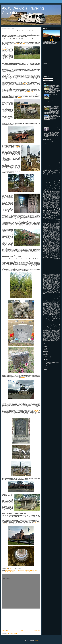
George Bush (45, 212)
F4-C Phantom (50, 194)
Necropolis (49, 266)
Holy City (54, 223)
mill (45, 254)
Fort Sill (44, 200)
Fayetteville (50, 195)
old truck (27, 572)
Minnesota (57, 254)
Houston (49, 225)
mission (44, 255)
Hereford (49, 220)
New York (44, 268)
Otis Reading (48, 276)
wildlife (44, 337)
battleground (45, 154)
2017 (45, 369)
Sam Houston (50, 297)
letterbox (53, 239)
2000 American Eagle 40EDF (51, 141)
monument (55, 259)
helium (45, 220)
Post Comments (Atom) (12, 633)
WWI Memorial (53, 339)
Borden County (52, 161)
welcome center (53, 335)
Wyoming (50, 340)
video (58, 329)
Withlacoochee (46, 338)
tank (45, 319)
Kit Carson (55, 234)
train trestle (45, 325)
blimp (44, 158)
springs (44, 311)
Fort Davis (52, 198)
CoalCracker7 (56, 177)
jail (13, 572)
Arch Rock (52, 149)
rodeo (52, 294)
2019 (45, 355)
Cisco (50, 175)
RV (43, 296)
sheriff (51, 306)
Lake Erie (52, 237)
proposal (54, 286)
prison (50, 286)
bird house (53, 157)
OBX (49, 270)
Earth (45, 191)
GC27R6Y (36, 410)
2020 (45, 353)
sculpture (45, 303)
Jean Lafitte (55, 230)
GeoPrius (57, 210)
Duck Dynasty (50, 190)
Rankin (57, 289)
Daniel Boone (47, 186)
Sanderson (57, 299)
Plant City (51, 282)
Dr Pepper (48, 189)
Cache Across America (55, 167)
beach (54, 154)
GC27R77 (38, 411)
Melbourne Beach (57, 249)
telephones (56, 320)
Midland (49, 253)
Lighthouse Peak (48, 241)
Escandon (50, 193)
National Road (53, 265)
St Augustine (51, 312)
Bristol (48, 164)
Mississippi (56, 257)
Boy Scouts (52, 162)
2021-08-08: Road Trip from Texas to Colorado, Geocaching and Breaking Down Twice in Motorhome (54, 129)
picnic (55, 280)
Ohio (57, 272)
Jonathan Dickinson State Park (54, 232)
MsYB (44, 262)
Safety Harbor (53, 296)
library (53, 240)
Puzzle (58, 286)
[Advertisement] (21, 619)
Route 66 (54, 295)
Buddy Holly (57, 164)
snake (55, 308)
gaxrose (57, 206)
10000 (44, 141)
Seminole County (52, 304)
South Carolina (53, 308)
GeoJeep (51, 210)
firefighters (54, 196)
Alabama (46, 144)
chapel (52, 172)
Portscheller (54, 283)
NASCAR (48, 264)
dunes (59, 190)
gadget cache (45, 204)
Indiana (46, 227)
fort (48, 198)
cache (48, 167)
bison (58, 157)
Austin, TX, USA (9, 573)
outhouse (57, 276)
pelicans (57, 279)
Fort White (51, 201)
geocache (57, 208)
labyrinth (55, 236)
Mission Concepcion (52, 255)
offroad (53, 272)
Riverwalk (57, 292)
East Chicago (58, 191)
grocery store (34, 570)
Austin (6, 570)
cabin (58, 166)
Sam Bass (45, 297)
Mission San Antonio (50, 256)
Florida (48, 197)
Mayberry (57, 249)
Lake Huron (46, 238)
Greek (44, 216)
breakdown (45, 163)
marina (49, 247)
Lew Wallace (58, 239)
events (44, 194)
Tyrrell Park (54, 327)
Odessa (49, 272)
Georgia (50, 212)
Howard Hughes (55, 225)
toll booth (48, 323)
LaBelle (51, 236)
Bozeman (57, 162)
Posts (45, 78)
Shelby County (45, 305)
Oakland (58, 269)
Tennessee (45, 321)
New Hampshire (54, 266)
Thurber (51, 322)
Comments (46, 80)
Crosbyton (50, 183)
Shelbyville (51, 305)
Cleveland (50, 177)
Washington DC (45, 333)
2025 (45, 345)
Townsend (45, 324)
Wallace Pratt (57, 332)
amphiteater (45, 147)
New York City (50, 268)
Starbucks (56, 314)
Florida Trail (54, 197)
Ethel (58, 193)
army (44, 150)
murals (57, 262)
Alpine (53, 145)
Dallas (49, 185)
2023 (45, 348)
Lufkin (49, 245)
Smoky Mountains (50, 308)
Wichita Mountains (55, 336)
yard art (48, 341)
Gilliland (44, 215)
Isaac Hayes (46, 228)
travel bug (54, 325)
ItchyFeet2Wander (56, 228)
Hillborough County (46, 221)
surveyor (45, 318)
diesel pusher (45, 188)
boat (53, 159)
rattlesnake (45, 290)
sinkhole (50, 307)
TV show (58, 326)
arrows (47, 150)
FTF (49, 203)
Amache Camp (57, 145)
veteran (53, 329)
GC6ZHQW (19, 98)
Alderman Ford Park (57, 144)
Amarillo (46, 146)
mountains (48, 261)
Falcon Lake (56, 194)
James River (46, 230)
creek (44, 183)
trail (52, 324)
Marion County (57, 247)
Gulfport (49, 218)
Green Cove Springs (55, 216)
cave (58, 169)
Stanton (52, 314)
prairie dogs (45, 285)
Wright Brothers (56, 338)
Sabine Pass (47, 296)
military (58, 253)
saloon (57, 296)
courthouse (45, 181)
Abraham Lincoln (56, 142)
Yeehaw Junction (55, 341)
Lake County (47, 237)
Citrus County (54, 175)
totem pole (53, 323)
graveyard (56, 215)
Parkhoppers (47, 279)
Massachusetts (52, 249)
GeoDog (45, 210)
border (57, 161)
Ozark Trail (54, 277)
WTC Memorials (46, 339)
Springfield (57, 311)
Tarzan (48, 319)
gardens (44, 205)
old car (54, 273)
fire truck (49, 196)
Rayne (49, 290)
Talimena (53, 318)
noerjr (59, 268)
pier (58, 280)
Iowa (59, 227)
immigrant (53, 226)
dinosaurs (50, 188)
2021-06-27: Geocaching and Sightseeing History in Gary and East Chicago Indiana (54, 108)
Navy (58, 265)
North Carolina (52, 269)
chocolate (45, 174)
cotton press (50, 180)
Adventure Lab (45, 143)
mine (48, 254)
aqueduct (47, 149)
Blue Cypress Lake (50, 158)
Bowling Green (45, 162)
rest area (57, 290)
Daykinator (45, 187)
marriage (45, 247)
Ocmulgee (45, 272)
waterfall (47, 334)
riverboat (52, 292)
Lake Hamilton (57, 237)
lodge (54, 243)
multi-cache (52, 262)
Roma (55, 294)
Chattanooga (58, 172)
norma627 (46, 269)
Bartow (58, 152)
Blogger (36, 640)
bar (58, 151)
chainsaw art (56, 171)
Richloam (53, 291)
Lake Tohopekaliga (52, 238)
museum (45, 263)
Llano (45, 243)
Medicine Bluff (45, 249)
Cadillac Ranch (46, 168)
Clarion (48, 176)
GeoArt (52, 208)
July (46, 366)
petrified (51, 280)
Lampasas (46, 239)
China (50, 173)
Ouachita (53, 276)
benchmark (54, 155)
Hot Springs (57, 224)
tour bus (57, 323)
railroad (50, 288)
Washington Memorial (53, 333)
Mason (58, 247)
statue (49, 315)
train (56, 324)
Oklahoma (48, 273)
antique (48, 148)
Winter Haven (58, 337)
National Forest (55, 264)
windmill (48, 337)
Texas (31, 572)
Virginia (53, 330)
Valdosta (53, 328)
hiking (56, 220)
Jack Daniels (49, 229)
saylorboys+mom (46, 301)
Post (58, 283)
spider (52, 311)
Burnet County (46, 165)
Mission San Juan (49, 257)
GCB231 (7, 524)
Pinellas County (52, 281)
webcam (52, 334)
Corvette (44, 180)
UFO (58, 327)
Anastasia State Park (53, 147)
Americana (57, 146)
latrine (50, 239)
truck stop (51, 326)
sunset (57, 317)
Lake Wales (58, 238)
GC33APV (23, 43)
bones (44, 160)
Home (21, 631)
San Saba (46, 299)
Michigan (44, 253)
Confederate (45, 179)
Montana (50, 259)
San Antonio (51, 298)
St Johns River (49, 313)
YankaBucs (56, 340)
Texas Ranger (57, 321)
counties (55, 180)
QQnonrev (46, 287)
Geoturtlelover (56, 212)
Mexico (50, 252)
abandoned (49, 142)
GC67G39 (23, 378)
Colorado (44, 178)
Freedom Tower (53, 202)
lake (59, 236)
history (10, 572)
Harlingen (54, 219)
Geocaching (24, 570)
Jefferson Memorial (55, 231)
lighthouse (58, 240)
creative (56, 182)
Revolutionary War (46, 291)
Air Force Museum (53, 143)
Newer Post (5, 631)
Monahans (45, 259)
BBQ (50, 154)
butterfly (48, 166)
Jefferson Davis (47, 231)
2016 (45, 371)
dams (59, 185)
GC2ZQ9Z (4, 49)
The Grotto (46, 322)
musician (51, 263)
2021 (45, 351)
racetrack (44, 289)
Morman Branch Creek (47, 260)
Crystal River (56, 183)
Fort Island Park (50, 199)
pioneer (57, 281)
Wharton (49, 336)
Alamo (51, 144)
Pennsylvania (45, 280)
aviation (45, 151)
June (46, 367)
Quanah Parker (52, 287)
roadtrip (58, 293)
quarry (58, 287)
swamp (49, 318)
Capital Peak (53, 169)
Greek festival (49, 216)
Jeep (15, 572)
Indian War (58, 226)
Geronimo (49, 214)
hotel (44, 225)
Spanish (48, 311)
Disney (55, 188)
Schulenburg (47, 302)
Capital (49, 169)
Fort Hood (57, 198)
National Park (46, 265)
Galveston (57, 204)
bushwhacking (53, 165)
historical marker (5, 572)
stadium (58, 313)
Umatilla (44, 328)
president (50, 285)
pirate (44, 282)
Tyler (50, 327)
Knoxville (48, 235)
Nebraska (44, 266)
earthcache (50, 191)
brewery (51, 163)
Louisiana (55, 244)
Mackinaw (53, 245)
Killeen (50, 234)
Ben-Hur (49, 155)
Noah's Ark (55, 268)
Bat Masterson (50, 153)
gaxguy (53, 206)
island (50, 228)
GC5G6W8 (17, 147)
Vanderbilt (45, 329)
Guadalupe (53, 217)
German (44, 214)
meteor (57, 251)
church (14, 570)
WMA (51, 338)
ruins (58, 295)
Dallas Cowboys (54, 185)
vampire (57, 328)
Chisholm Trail (56, 173)
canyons (44, 169)
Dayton (50, 187)
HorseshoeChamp (46, 224)
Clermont (44, 177)
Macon (58, 245)
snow (58, 308)
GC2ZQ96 (25, 83)
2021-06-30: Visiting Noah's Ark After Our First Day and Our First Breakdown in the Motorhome (54, 118)
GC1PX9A (17, 43)
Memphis (53, 251)
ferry (54, 195)
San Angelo (45, 298)
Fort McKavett (56, 199)
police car (55, 282)
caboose (44, 167)
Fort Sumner (55, 200)
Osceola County (50, 275)
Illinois (49, 226)
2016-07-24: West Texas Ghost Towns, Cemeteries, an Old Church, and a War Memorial (54, 97)
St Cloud (56, 312)
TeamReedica (45, 320)
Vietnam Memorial (46, 330)
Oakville (45, 270)
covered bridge (53, 181)
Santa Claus (50, 300)
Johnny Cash (45, 232)
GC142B (4, 524)
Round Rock (49, 295)
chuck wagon (56, 174)
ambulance (51, 146)
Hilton (44, 222)
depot (57, 187)
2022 (45, 350)
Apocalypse (52, 148)
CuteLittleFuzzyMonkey (52, 184)
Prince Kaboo (56, 285)
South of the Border (50, 310)
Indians (50, 227)
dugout (55, 190)
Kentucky (45, 234)
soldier (48, 308)
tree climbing (45, 326)
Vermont (49, 329)
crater (52, 182)
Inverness (55, 227)
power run (56, 284)
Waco (52, 332)
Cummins (44, 184)
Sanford (44, 300)
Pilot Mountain (45, 281)
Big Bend (58, 155)
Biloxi (59, 156)
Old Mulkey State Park (53, 274)
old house (23, 572)
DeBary (54, 187)
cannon (57, 168)
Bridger (44, 164)
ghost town (29, 570)
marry (49, 247)
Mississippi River (46, 258)
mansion (44, 246)
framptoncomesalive (46, 202)
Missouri (53, 258)
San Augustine (57, 298)
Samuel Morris (56, 297)
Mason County (46, 248)
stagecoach (46, 314)
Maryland (53, 247)
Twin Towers (46, 327)
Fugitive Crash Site (55, 203)
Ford (45, 198)
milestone (53, 253)
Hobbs (50, 223)
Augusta (55, 150)
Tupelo (55, 326)
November (47, 358)
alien (45, 145)
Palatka (48, 278)
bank (55, 151)
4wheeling (58, 141)
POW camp (50, 284)
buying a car (53, 166)
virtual (33, 572)
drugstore (45, 190)
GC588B (38, 523)
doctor (44, 189)
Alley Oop (49, 145)
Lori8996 (50, 244)
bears (58, 154)
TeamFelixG (56, 319)
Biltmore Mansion (47, 157)
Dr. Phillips (53, 189)
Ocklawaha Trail (56, 271)
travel (50, 325)
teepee (51, 320)
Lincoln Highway (56, 241)
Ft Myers (44, 203)
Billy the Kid (55, 156)
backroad (50, 151)
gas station (58, 205)
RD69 (53, 290)
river (48, 292)
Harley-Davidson (49, 219)
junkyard (52, 233)
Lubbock (45, 245)
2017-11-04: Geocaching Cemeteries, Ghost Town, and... (52, 363)
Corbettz (57, 179)
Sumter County (52, 317)
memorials (18, 572)
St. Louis (54, 313)
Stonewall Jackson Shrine (54, 316)
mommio (57, 258)
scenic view (53, 301)
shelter (47, 306)
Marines (52, 247)
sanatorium (51, 299)
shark (58, 304)
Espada (54, 193)
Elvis (47, 193)
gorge (51, 215)
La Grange (47, 236)
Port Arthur (49, 283)
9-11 (45, 142)
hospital (52, 224)
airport (59, 143)
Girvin (48, 215)
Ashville (51, 150)
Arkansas (57, 149)
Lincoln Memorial (46, 242)
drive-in (57, 189)
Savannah (56, 300)
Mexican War (45, 252)
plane (47, 282)
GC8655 (11, 499)
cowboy (48, 182)
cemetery (10, 570)
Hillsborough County (55, 221)
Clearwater (57, 176)
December (47, 356)
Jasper (51, 230)
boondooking (45, 161)
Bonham (48, 160)
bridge (56, 163)
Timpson (55, 322)
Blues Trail (49, 159)
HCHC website (30, 92)
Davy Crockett (55, 186)
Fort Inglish (45, 199)
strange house (45, 317)
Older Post (37, 631)
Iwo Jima (44, 229)
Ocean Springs (50, 271)
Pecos (52, 279)
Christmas (50, 174)
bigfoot (50, 156)
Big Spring (46, 156)
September (48, 361)
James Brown (58, 229)
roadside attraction (48, 293)
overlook (49, 277)
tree (58, 325)
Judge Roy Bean (46, 233)
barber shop (45, 152)
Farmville (44, 195)
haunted (58, 219)
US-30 (48, 328)
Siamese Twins (56, 306)
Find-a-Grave (18, 570)
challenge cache (46, 172)
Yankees (44, 341)
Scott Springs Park (55, 302)
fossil (57, 201)
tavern (52, 319)
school (58, 301)
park (59, 278)
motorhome (54, 260)
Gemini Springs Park (46, 208)
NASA (44, 264)
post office (45, 284)
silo (46, 306)
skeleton (54, 307)
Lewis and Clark (47, 240)
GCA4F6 (34, 523)
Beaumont (45, 155)
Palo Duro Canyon (54, 278)
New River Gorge (56, 267)
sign (44, 307)
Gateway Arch (47, 206)
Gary (48, 205)
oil (43, 273)
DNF (58, 188)
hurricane (45, 226)
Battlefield (56, 153)
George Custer (53, 212)
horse (58, 223)
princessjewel (45, 286)
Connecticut (52, 179)
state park (45, 315)
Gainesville (52, 204)
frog (58, 202)
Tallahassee (58, 318)
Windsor (53, 337)
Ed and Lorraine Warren (48, 192)
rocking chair (47, 294)
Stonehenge (45, 316)
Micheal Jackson (56, 252)
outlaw (44, 277)
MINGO (52, 254)
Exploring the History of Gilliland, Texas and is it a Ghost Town (54, 86)
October (47, 359)
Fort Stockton (49, 200)
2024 (45, 347)
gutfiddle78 (53, 218)
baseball (44, 153)
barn (49, 152)
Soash (44, 309)
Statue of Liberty (56, 315)
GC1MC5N (6, 213)
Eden (54, 192)
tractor (49, 324)
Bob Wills (57, 159)
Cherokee (46, 173)
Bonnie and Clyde (55, 160)
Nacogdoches (56, 263)
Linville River (52, 242)
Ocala (52, 270)
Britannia (52, 164)
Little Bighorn (58, 242)
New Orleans (49, 267)
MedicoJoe (51, 249)
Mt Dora (48, 262)
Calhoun (52, 168)
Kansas (57, 233)
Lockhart (50, 243)
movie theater (56, 261)
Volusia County (48, 332)
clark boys (52, 176)
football (59, 197)
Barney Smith (53, 152)
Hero (53, 220)
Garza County (52, 205)
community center (53, 178)
